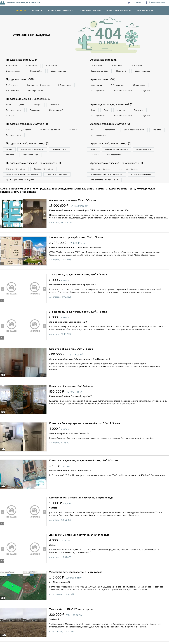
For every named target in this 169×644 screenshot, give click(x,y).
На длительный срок (99, 71)
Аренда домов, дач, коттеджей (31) (112, 105)
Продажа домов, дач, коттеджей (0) (29, 99)
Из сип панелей (56, 110)
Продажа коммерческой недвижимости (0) (33, 163)
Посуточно (121, 71)
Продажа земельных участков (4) (27, 124)
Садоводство (25, 130)
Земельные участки (90, 11)
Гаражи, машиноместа (119, 11)
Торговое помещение (44, 169)
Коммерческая (145, 11)
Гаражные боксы (59, 149)
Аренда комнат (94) (103, 80)
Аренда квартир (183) (104, 60)
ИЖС (8, 130)
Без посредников (58, 71)
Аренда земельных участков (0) (110, 124)
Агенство (73, 130)
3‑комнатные (52, 66)
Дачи (22, 105)
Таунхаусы (54, 105)
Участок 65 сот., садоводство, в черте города (76, 572)
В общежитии (12, 85)
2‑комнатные (32, 66)
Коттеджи (37, 105)
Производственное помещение (20, 180)
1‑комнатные (12, 66)
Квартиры (21, 11)
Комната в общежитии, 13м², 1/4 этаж (71, 386)
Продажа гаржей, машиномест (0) (28, 144)
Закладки (135, 3)
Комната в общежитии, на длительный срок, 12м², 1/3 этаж (84, 461)
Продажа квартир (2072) (21, 60)
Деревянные (35, 110)
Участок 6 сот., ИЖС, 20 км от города (71, 609)
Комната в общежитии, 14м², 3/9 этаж (71, 349)
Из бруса (10, 116)
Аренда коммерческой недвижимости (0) (117, 163)
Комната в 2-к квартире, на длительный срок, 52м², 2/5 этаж (85, 423)
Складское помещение (57, 174)
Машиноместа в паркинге (32, 149)
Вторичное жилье (14, 71)
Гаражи (9, 149)
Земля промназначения (50, 130)
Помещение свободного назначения (22, 174)
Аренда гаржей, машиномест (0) (111, 144)
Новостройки (36, 71)
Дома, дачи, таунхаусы (61, 11)
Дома (8, 105)
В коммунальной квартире (38, 85)
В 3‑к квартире (12, 91)
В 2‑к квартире (65, 85)
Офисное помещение (16, 169)
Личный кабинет (155, 3)
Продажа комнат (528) (20, 80)
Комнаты (37, 11)
